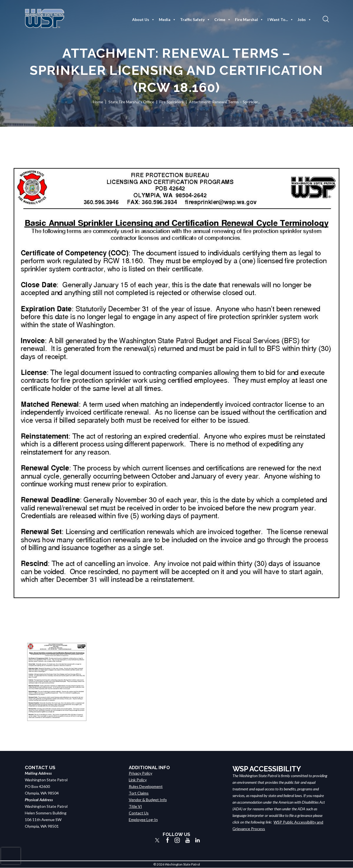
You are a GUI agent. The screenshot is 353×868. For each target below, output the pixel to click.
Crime (223, 20)
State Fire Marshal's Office (131, 102)
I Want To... (280, 20)
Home (98, 102)
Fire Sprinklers (172, 102)
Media (167, 20)
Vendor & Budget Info (148, 800)
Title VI (135, 806)
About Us (143, 20)
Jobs (304, 20)
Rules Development (146, 786)
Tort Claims (139, 793)
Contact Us (139, 813)
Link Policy (138, 780)
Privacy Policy (141, 773)
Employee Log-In (143, 820)
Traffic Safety (195, 20)
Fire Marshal (249, 20)
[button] (325, 19)
